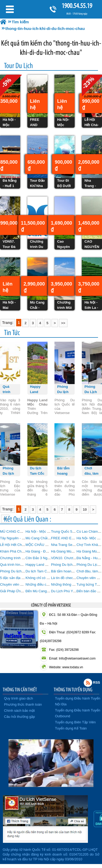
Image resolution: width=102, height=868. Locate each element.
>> (63, 323)
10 (85, 509)
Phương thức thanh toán (23, 704)
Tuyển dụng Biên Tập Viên (75, 722)
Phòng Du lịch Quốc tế (68, 565)
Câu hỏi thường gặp (20, 717)
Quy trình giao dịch (18, 698)
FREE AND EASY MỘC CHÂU (75, 538)
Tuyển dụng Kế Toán (71, 728)
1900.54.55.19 (77, 6)
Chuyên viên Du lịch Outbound (23, 584)
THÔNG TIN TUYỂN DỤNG (73, 689)
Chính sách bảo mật (19, 711)
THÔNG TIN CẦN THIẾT (20, 689)
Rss (88, 683)
